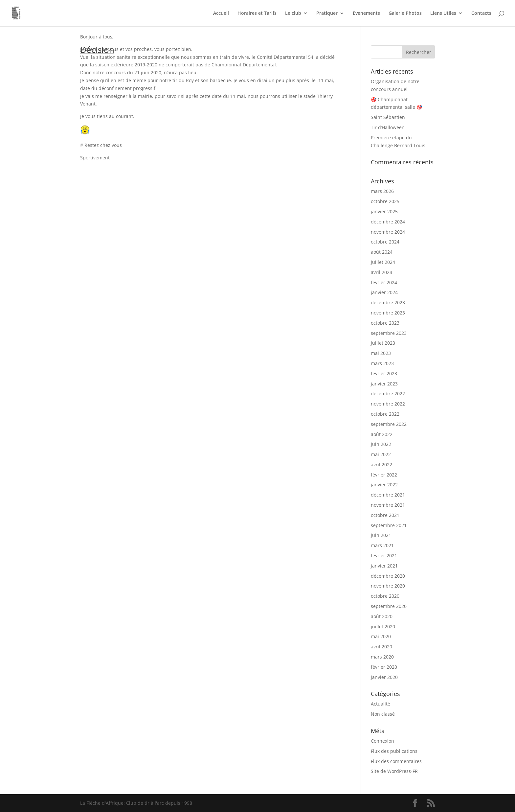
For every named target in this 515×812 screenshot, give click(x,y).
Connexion (382, 741)
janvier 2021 (384, 566)
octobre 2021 (385, 515)
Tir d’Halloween (388, 127)
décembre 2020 (388, 576)
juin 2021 (381, 535)
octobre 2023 (385, 323)
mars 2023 (382, 363)
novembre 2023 (388, 313)
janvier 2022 (384, 485)
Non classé (383, 714)
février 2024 (384, 282)
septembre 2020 (389, 606)
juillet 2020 (383, 626)
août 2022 (382, 434)
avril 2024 (381, 272)
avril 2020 (381, 647)
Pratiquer (327, 13)
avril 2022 (381, 464)
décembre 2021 (388, 495)
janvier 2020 (384, 677)
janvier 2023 (384, 384)
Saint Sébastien (388, 117)
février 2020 (384, 667)
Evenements (366, 13)
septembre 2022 (389, 424)
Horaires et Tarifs (257, 13)
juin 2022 (381, 444)
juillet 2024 (383, 262)
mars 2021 (382, 545)
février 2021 (384, 556)
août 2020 (382, 616)
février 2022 (384, 475)
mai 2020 (381, 636)
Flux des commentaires (396, 761)
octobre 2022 (385, 414)
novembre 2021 (388, 505)
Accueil (221, 13)
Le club (293, 13)
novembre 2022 (388, 404)
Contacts (481, 13)
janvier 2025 (384, 211)
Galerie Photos (405, 13)
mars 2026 (382, 191)
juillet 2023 (383, 343)
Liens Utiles (443, 13)
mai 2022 (381, 454)
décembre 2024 (388, 222)
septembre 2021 (389, 525)
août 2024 (382, 252)
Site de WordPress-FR (394, 771)
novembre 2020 (388, 586)
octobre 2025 (385, 201)
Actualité (381, 704)
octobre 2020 (385, 596)
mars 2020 (382, 657)
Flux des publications (394, 751)
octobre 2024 (385, 242)
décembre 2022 (388, 394)
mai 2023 (381, 353)
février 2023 (384, 373)
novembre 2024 (388, 232)
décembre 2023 (388, 302)
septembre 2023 (389, 333)
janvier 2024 (384, 292)
